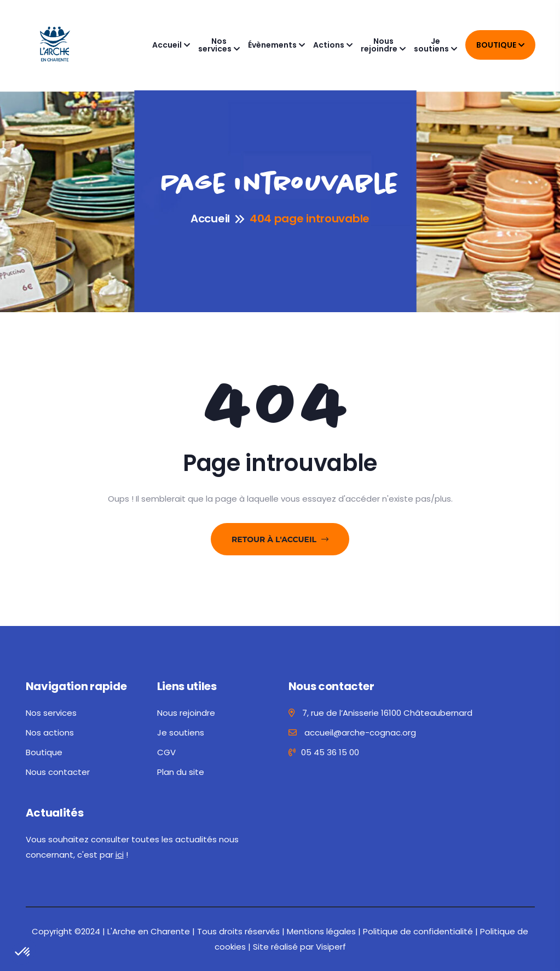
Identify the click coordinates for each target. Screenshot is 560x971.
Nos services (215, 45)
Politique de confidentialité (418, 931)
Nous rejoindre (379, 45)
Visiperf (331, 947)
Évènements (272, 45)
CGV (166, 752)
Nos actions (50, 732)
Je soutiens (431, 45)
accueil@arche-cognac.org (352, 732)
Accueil (167, 45)
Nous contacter (58, 772)
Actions (329, 45)
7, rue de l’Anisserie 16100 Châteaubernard (380, 713)
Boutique (496, 45)
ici (120, 855)
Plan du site (181, 772)
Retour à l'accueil (280, 539)
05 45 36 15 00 (324, 752)
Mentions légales (321, 931)
